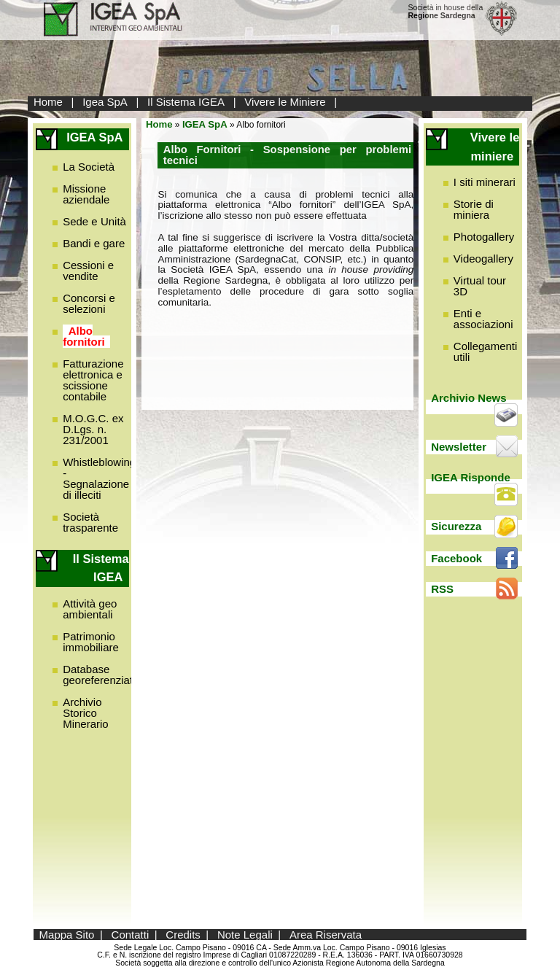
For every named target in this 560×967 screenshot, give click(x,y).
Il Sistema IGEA (186, 102)
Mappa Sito (67, 935)
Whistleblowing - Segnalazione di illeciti (99, 478)
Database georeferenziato (101, 675)
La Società (89, 167)
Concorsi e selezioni (89, 303)
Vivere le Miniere (285, 102)
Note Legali (245, 935)
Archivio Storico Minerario (86, 713)
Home (48, 102)
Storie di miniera (474, 209)
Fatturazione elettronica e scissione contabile (93, 380)
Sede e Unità (94, 221)
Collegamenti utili (486, 352)
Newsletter (459, 447)
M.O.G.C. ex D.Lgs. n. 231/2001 (93, 429)
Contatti (131, 935)
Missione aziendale (86, 194)
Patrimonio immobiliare (91, 642)
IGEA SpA (205, 124)
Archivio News (468, 398)
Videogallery (483, 259)
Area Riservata (326, 935)
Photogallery (484, 237)
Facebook (456, 558)
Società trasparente (90, 522)
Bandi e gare (94, 243)
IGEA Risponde (471, 477)
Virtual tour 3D (480, 286)
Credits (183, 935)
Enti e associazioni (483, 319)
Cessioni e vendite (88, 271)
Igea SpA (105, 102)
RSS (442, 589)
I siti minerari (485, 182)
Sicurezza (456, 526)
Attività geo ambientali (90, 609)
